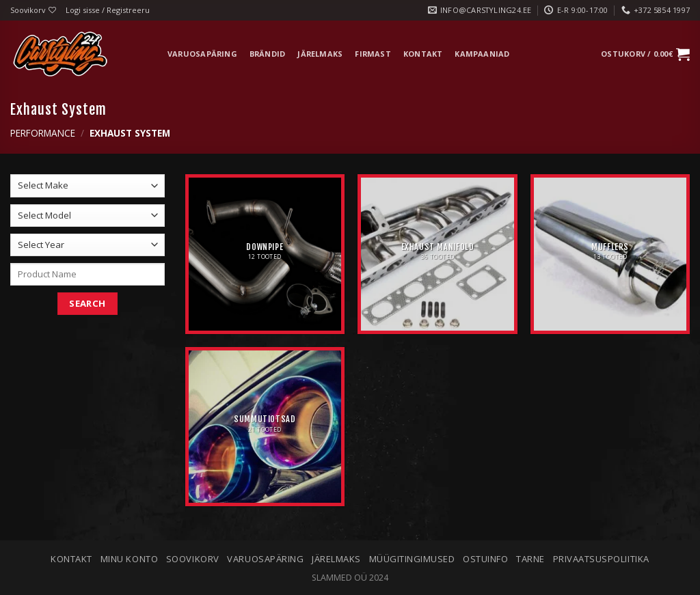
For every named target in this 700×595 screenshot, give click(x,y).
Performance (43, 133)
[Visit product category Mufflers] (610, 254)
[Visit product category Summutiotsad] (265, 427)
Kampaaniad (482, 54)
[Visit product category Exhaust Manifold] (437, 254)
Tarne (530, 559)
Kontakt (423, 54)
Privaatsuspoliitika (601, 559)
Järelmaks (320, 54)
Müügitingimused (412, 559)
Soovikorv (193, 559)
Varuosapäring (202, 54)
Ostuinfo (485, 559)
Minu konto (129, 559)
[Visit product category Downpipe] (265, 254)
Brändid (268, 54)
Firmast (373, 54)
